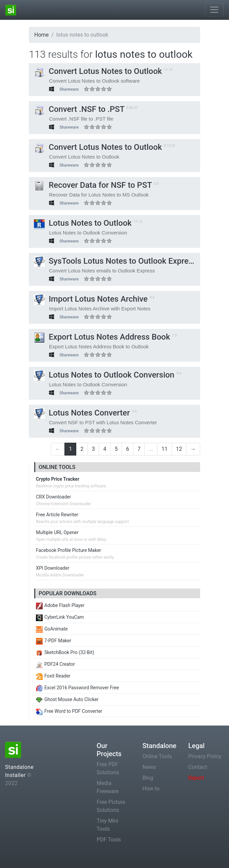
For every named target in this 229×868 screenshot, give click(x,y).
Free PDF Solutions (108, 768)
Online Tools (157, 756)
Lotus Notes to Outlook (83, 223)
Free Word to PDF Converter (69, 711)
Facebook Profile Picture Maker (68, 550)
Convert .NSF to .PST (79, 109)
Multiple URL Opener (57, 532)
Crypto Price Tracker (58, 479)
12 (179, 449)
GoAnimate (52, 629)
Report (196, 778)
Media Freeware (108, 787)
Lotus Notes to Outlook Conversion (104, 375)
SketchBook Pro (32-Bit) (65, 652)
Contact (198, 767)
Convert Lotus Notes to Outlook (98, 71)
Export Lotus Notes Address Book (102, 337)
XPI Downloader (53, 568)
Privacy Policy (205, 756)
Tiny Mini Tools (107, 825)
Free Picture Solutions (111, 806)
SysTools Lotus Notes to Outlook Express (115, 261)
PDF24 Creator (55, 664)
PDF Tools (109, 840)
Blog (148, 778)
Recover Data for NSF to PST (93, 185)
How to (151, 789)
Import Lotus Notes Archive (91, 299)
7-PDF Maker (54, 641)
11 (165, 449)
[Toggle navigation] (214, 10)
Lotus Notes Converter (82, 413)
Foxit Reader (53, 676)
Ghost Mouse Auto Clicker (67, 699)
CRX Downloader (53, 497)
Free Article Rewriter (57, 515)
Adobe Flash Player (60, 605)
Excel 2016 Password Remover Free (77, 688)
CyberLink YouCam (60, 617)
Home (41, 35)
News (149, 767)
